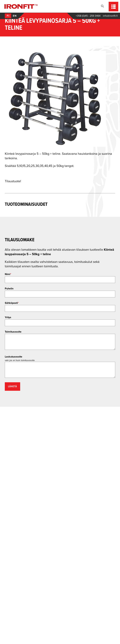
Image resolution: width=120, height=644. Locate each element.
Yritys (8, 317)
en (15, 16)
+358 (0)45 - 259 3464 (88, 16)
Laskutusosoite (14, 357)
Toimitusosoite (13, 332)
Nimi (8, 274)
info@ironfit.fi (110, 16)
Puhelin (9, 289)
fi (8, 16)
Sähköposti (12, 303)
